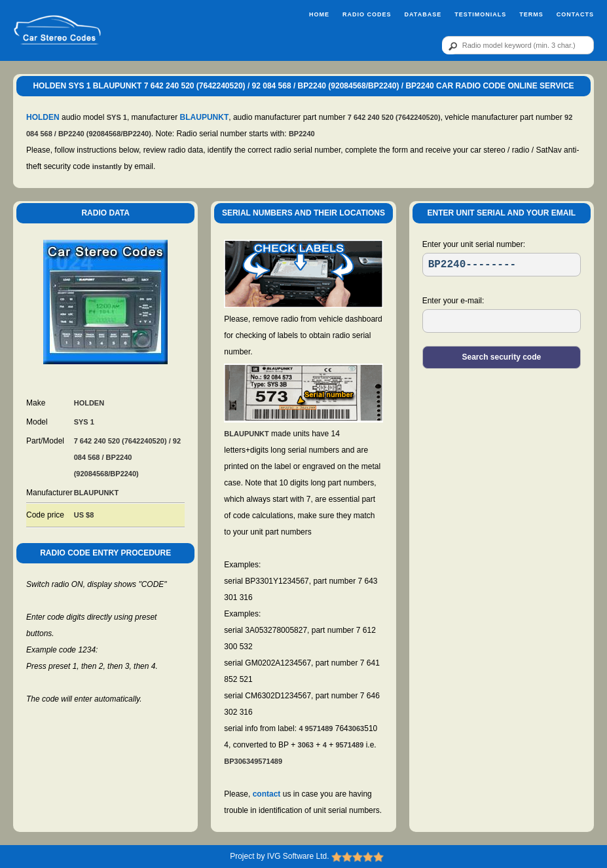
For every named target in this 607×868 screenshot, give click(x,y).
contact (267, 794)
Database (423, 14)
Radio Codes (367, 14)
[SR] (502, 265)
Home (319, 14)
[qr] (518, 45)
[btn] (451, 46)
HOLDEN (43, 117)
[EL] (502, 321)
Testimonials (480, 14)
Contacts (575, 14)
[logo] (57, 31)
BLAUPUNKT (205, 117)
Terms (531, 14)
